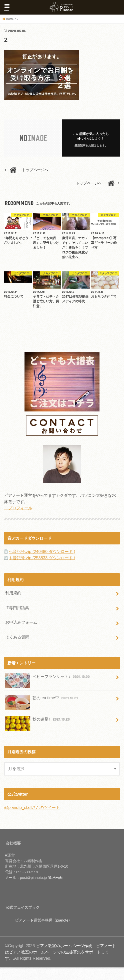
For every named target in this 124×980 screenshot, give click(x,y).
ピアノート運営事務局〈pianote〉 (44, 920)
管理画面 (55, 878)
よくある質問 (17, 637)
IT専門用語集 (17, 608)
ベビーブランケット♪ (48, 679)
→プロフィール (18, 508)
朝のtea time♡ (42, 700)
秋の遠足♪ (38, 721)
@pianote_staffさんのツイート (32, 807)
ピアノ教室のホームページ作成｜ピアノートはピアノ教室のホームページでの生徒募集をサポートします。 (60, 952)
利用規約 (13, 593)
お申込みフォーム (21, 622)
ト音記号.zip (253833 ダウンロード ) (42, 558)
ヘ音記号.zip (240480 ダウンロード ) (42, 551)
